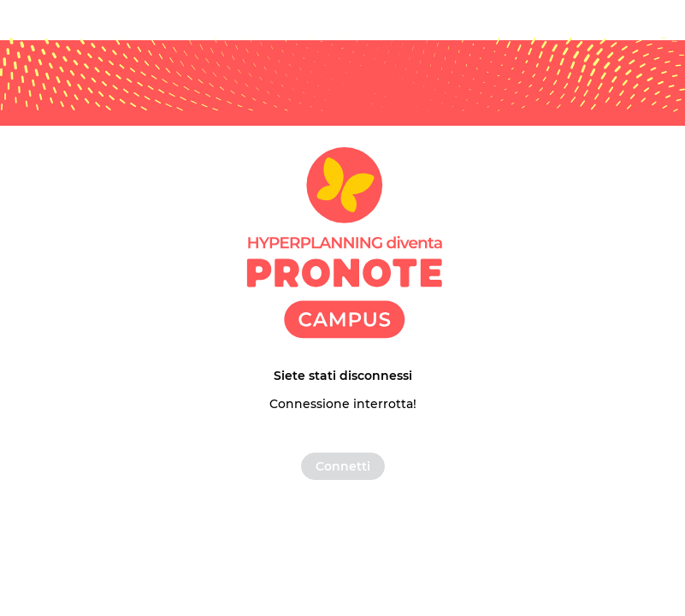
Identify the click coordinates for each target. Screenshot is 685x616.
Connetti (343, 466)
